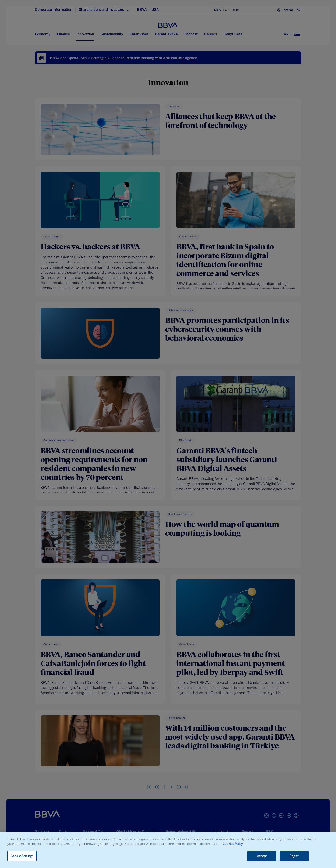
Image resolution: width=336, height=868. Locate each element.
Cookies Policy (233, 844)
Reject (294, 856)
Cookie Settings (22, 856)
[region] (168, 850)
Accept (262, 856)
